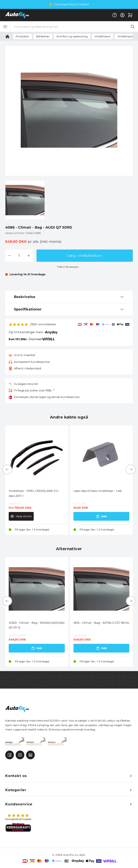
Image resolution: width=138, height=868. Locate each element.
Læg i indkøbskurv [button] (85, 256)
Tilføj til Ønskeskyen (68, 267)
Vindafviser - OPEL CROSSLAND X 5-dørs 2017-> (34, 493)
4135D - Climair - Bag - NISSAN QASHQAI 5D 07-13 (37, 625)
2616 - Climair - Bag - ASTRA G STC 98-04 (101, 623)
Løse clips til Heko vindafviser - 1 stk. (98, 491)
